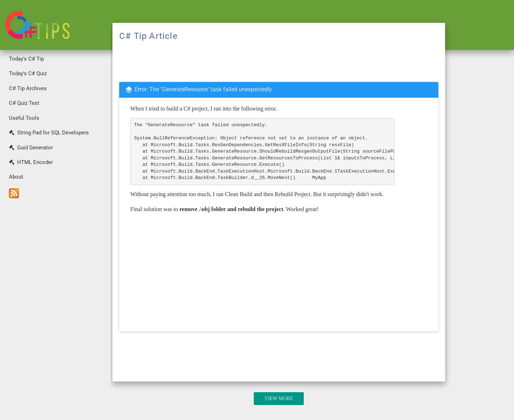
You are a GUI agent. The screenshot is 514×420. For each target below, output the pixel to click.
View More (279, 398)
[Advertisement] (55, 311)
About (16, 177)
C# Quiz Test (24, 103)
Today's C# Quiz (28, 73)
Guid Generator (31, 148)
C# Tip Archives (28, 88)
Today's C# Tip (26, 59)
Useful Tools (24, 118)
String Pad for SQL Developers (49, 133)
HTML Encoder (31, 162)
